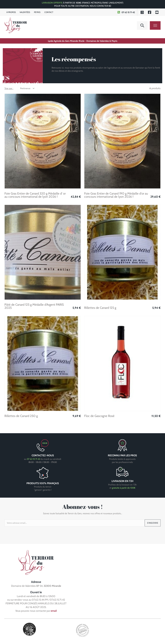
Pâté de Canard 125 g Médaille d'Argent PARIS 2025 (34, 306)
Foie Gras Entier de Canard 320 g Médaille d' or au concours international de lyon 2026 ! (35, 195)
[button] (28, 88)
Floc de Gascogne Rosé (99, 416)
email (54, 592)
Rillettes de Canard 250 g (21, 416)
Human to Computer (152, 640)
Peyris (37, 12)
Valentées (25, 12)
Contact (49, 12)
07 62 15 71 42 (126, 12)
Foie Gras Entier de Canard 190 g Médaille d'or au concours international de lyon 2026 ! (116, 195)
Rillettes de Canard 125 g (100, 308)
